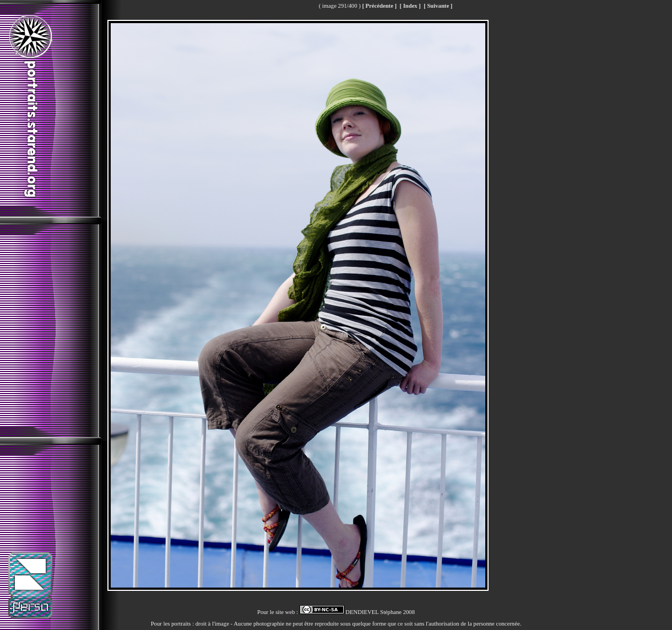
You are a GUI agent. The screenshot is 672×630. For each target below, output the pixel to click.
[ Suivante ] (438, 6)
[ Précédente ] (379, 6)
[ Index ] (410, 6)
